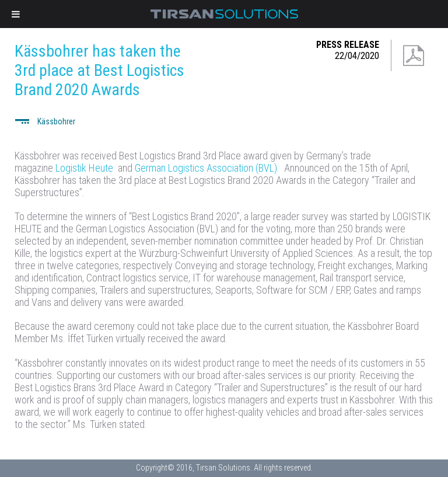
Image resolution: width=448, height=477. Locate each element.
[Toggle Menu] (16, 14)
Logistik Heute (84, 168)
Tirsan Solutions (224, 14)
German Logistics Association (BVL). (208, 168)
